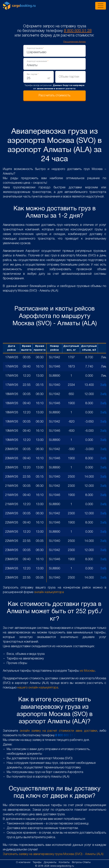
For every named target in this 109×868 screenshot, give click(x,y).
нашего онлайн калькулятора (38, 688)
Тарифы (37, 862)
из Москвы (87, 671)
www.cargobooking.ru (62, 866)
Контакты (65, 862)
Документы (50, 862)
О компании (24, 862)
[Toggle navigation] (101, 6)
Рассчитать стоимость (54, 96)
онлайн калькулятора (49, 592)
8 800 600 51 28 (78, 31)
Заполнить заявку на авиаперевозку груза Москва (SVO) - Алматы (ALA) (53, 854)
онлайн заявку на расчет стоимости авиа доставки (58, 731)
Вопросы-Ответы (81, 862)
